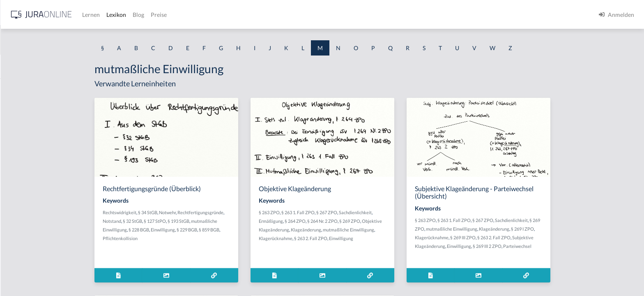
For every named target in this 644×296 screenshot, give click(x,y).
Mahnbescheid (25, 106)
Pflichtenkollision (185, 238)
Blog (269, 15)
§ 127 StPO (220, 221)
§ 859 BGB (274, 230)
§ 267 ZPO (392, 212)
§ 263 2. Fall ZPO (376, 238)
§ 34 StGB (213, 212)
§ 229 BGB (252, 230)
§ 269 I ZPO (588, 229)
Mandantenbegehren (33, 180)
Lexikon (247, 15)
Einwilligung (228, 230)
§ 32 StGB (198, 221)
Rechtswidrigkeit (185, 212)
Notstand (177, 221)
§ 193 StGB (244, 221)
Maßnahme (21, 161)
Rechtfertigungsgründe (266, 212)
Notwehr (233, 212)
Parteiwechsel (583, 246)
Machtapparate (26, 87)
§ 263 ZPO (335, 212)
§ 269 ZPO (415, 221)
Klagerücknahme (341, 238)
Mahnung (19, 124)
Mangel (16, 198)
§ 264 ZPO (360, 221)
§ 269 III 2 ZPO (552, 246)
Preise (289, 15)
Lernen (222, 15)
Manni (15, 235)
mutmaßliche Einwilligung (414, 230)
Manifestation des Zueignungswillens (54, 217)
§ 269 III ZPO (528, 237)
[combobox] (66, 40)
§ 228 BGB (204, 230)
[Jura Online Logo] (172, 15)
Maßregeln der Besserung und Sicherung (58, 254)
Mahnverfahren (26, 143)
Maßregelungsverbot (33, 272)
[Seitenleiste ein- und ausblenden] (118, 13)
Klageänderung (371, 230)
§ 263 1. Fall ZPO (363, 212)
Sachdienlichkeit (421, 212)
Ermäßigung (336, 221)
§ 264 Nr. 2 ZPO (388, 221)
